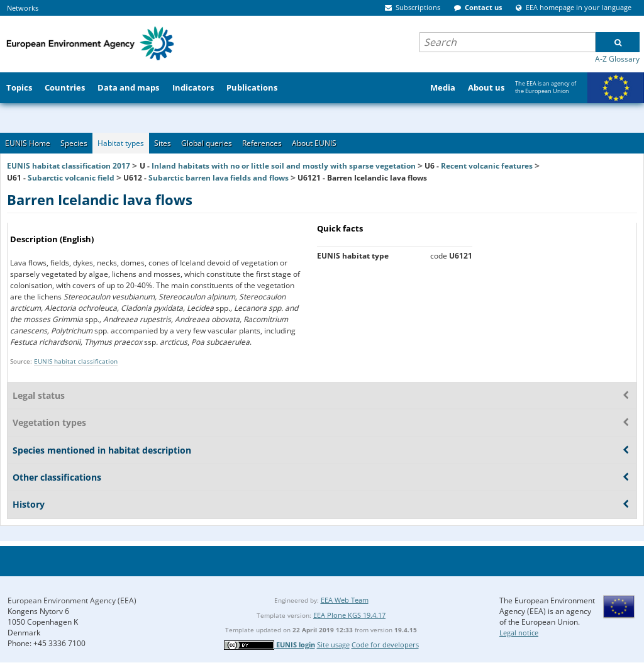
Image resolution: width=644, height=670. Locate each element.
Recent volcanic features (487, 166)
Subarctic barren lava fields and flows (219, 178)
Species (74, 143)
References (262, 143)
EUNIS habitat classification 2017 (69, 166)
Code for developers (385, 645)
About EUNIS (314, 143)
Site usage (333, 645)
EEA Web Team (345, 600)
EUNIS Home (28, 143)
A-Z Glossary (617, 59)
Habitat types (121, 143)
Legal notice (519, 633)
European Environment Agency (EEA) (72, 600)
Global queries (207, 143)
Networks (23, 8)
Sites (163, 143)
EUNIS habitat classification (76, 361)
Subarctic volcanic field (71, 178)
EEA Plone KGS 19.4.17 (349, 615)
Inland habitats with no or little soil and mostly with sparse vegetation (284, 166)
